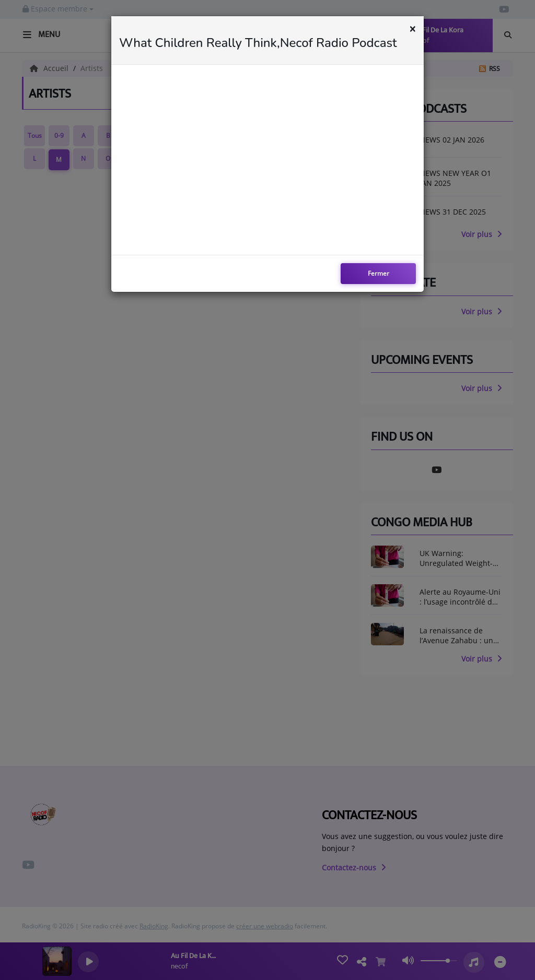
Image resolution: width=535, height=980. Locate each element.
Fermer (379, 273)
